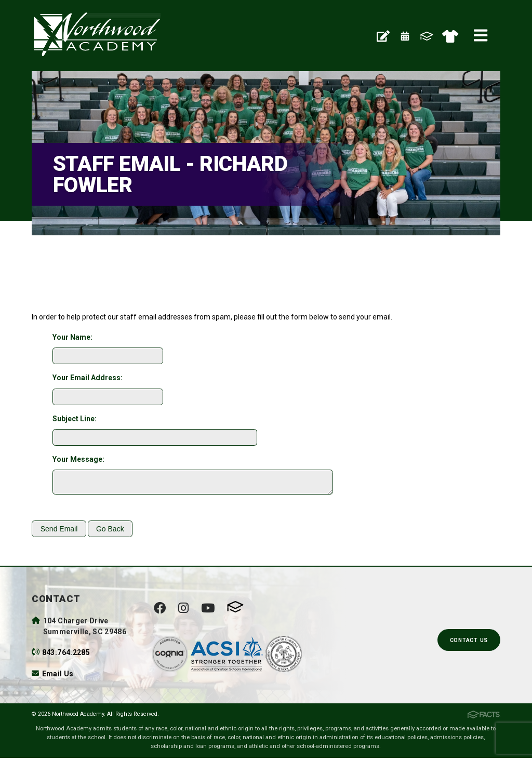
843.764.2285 (66, 656)
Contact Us (469, 643)
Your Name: (72, 337)
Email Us (58, 677)
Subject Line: (75, 419)
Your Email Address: (88, 378)
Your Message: (78, 459)
